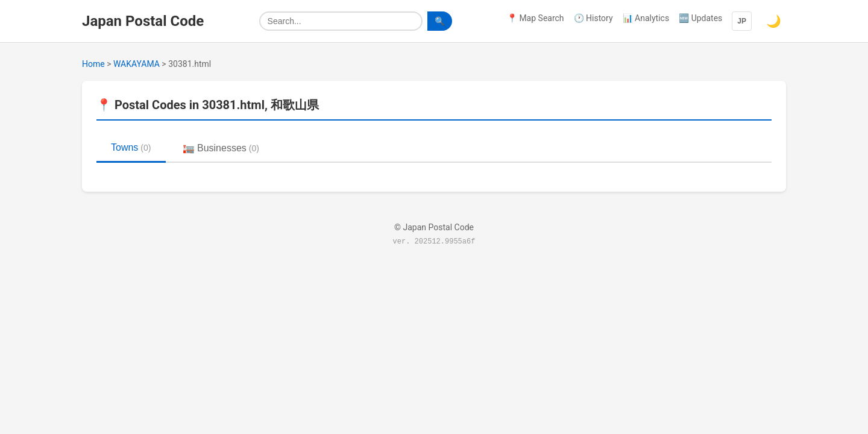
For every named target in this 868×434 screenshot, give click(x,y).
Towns (131, 147)
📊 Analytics (646, 18)
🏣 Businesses (221, 148)
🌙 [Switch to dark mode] (774, 21)
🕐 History (593, 18)
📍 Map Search (536, 18)
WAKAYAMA (137, 64)
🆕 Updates (700, 18)
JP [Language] (742, 21)
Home (93, 64)
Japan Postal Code (143, 21)
